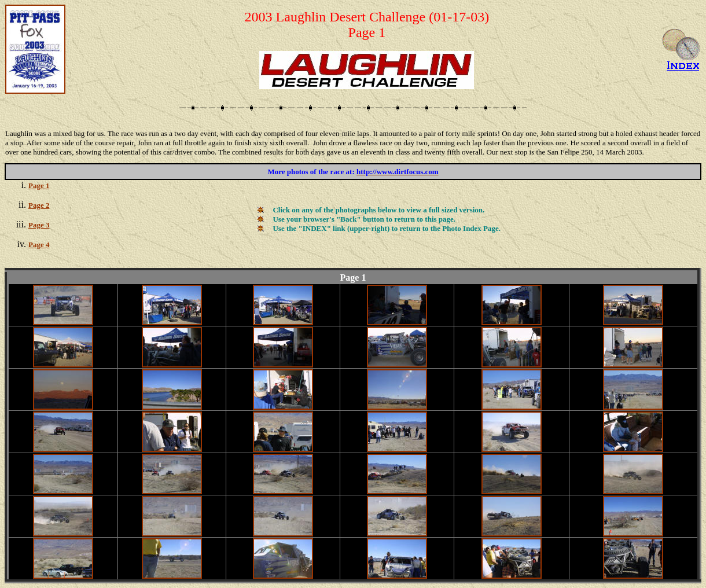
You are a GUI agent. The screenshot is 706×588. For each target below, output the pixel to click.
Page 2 (39, 205)
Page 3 (39, 225)
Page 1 (39, 185)
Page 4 (39, 245)
